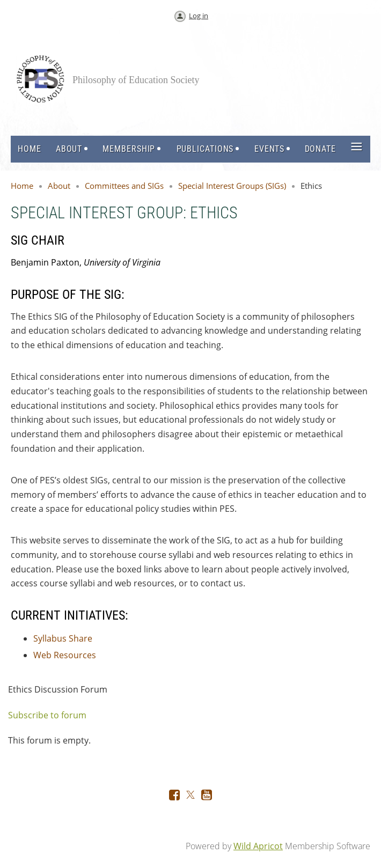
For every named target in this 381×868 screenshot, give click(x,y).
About (59, 186)
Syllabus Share (63, 638)
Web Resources (65, 655)
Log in (199, 16)
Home (22, 186)
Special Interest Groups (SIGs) (232, 186)
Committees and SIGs (124, 186)
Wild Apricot (258, 846)
